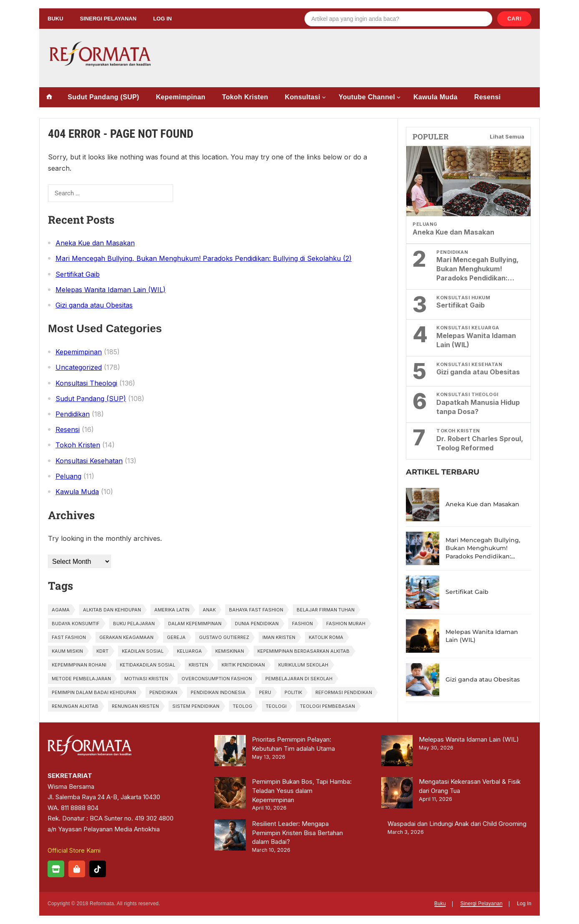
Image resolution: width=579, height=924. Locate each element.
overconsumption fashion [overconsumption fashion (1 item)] (217, 679)
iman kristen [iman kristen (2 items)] (279, 637)
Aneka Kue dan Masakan (95, 243)
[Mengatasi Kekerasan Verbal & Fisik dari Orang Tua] (397, 794)
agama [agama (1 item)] (61, 610)
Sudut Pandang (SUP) (103, 97)
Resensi (488, 97)
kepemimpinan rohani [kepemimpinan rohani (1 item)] (79, 665)
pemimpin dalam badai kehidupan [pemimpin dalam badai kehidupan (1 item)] (94, 692)
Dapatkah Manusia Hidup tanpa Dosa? (478, 407)
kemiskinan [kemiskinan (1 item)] (230, 651)
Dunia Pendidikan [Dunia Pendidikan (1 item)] (257, 624)
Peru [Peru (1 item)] (265, 692)
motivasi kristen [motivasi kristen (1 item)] (146, 679)
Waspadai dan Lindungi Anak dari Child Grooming (457, 824)
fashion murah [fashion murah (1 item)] (346, 624)
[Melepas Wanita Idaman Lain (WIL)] (397, 752)
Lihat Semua (507, 136)
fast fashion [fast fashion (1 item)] (69, 637)
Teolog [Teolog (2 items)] (243, 706)
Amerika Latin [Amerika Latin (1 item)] (172, 610)
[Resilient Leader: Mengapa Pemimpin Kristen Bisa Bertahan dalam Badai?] (230, 836)
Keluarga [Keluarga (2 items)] (189, 651)
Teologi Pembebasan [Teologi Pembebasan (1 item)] (327, 706)
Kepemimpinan (181, 97)
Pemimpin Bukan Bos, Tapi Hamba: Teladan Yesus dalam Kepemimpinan (302, 791)
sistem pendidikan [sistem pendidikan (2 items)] (196, 706)
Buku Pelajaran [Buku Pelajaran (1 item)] (134, 624)
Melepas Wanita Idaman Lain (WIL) (111, 290)
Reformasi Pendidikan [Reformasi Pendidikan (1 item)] (344, 692)
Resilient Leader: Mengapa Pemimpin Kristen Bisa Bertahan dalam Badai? (297, 833)
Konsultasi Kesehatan (89, 461)
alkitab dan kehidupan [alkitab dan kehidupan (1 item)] (112, 610)
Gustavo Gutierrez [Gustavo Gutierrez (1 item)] (224, 637)
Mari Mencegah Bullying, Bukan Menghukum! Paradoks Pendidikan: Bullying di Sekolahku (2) (204, 258)
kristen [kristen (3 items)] (198, 665)
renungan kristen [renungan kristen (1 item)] (135, 706)
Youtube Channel (367, 97)
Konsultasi (303, 97)
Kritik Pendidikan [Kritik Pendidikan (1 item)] (243, 665)
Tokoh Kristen (245, 97)
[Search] (398, 19)
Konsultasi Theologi (86, 383)
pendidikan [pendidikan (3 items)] (163, 692)
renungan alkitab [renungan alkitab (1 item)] (75, 706)
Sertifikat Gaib (78, 274)
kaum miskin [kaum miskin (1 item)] (67, 651)
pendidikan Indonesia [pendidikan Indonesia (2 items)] (218, 692)
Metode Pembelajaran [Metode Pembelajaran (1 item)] (81, 679)
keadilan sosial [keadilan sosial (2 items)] (143, 651)
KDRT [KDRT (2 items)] (102, 651)
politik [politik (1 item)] (293, 692)
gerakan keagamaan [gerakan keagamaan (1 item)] (126, 637)
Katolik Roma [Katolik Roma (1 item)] (326, 637)
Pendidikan (73, 414)
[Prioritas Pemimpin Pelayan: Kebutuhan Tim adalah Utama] (230, 752)
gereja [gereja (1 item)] (176, 637)
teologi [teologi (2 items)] (276, 706)
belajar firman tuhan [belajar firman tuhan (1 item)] (326, 610)
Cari (514, 19)
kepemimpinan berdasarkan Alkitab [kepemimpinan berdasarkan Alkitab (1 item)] (303, 651)
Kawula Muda (436, 97)
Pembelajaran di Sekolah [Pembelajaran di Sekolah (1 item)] (299, 679)
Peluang (68, 476)
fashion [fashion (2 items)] (302, 624)
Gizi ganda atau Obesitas (94, 305)
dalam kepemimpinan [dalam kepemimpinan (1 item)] (195, 624)
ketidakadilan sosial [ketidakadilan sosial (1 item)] (147, 665)
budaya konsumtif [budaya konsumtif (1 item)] (76, 624)
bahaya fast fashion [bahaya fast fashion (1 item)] (256, 610)
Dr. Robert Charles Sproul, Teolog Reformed (480, 443)
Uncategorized (79, 367)
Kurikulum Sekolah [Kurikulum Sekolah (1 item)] (303, 665)
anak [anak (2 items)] (209, 610)
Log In (162, 19)
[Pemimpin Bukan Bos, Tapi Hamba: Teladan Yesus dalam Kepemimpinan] (230, 794)
